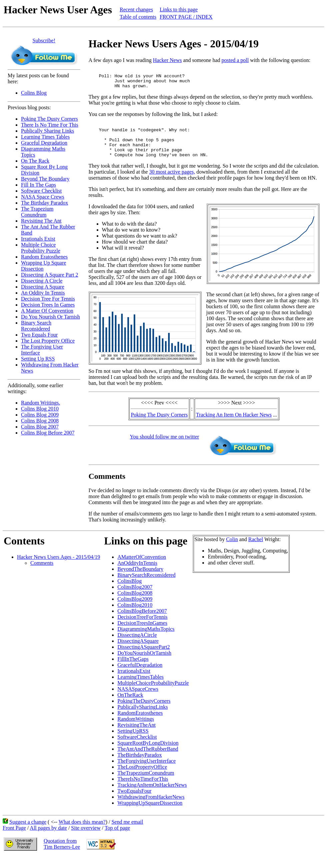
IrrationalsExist (134, 682)
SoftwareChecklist (137, 748)
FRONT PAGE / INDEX (186, 17)
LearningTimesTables (140, 688)
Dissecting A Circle (42, 281)
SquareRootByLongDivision (148, 754)
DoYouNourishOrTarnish (144, 664)
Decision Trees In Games (48, 305)
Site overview (86, 839)
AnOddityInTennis (137, 574)
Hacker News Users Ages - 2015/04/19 (58, 568)
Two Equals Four (39, 335)
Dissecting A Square (43, 287)
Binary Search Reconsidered (36, 326)
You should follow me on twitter (164, 448)
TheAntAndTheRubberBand (148, 760)
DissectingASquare (138, 652)
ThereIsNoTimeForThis (143, 790)
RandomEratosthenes (140, 724)
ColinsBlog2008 (135, 604)
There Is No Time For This (50, 125)
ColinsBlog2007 (135, 598)
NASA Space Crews (43, 197)
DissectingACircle (137, 646)
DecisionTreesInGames (142, 634)
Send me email (127, 833)
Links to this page (179, 9)
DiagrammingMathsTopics (146, 640)
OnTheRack (130, 706)
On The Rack (35, 161)
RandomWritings (136, 730)
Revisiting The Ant (41, 221)
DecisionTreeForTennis (142, 628)
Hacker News (167, 60)
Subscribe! (44, 40)
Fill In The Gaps (38, 185)
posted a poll (235, 60)
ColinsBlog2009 (135, 610)
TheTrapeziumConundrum (146, 784)
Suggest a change (28, 833)
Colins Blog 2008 (40, 421)
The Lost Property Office (48, 341)
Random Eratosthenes (44, 257)
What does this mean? (82, 833)
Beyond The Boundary (45, 179)
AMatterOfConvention (142, 568)
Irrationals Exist (38, 239)
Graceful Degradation (44, 143)
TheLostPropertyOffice (142, 778)
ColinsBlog (129, 592)
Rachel (256, 550)
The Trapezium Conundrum (37, 212)
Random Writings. (40, 403)
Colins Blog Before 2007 (48, 433)
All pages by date (48, 839)
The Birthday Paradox (44, 203)
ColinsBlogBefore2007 (142, 622)
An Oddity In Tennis (43, 293)
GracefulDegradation (140, 676)
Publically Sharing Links (47, 131)
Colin (232, 550)
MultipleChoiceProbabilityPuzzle (153, 694)
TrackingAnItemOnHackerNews (152, 796)
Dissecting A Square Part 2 (50, 275)
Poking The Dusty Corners (49, 119)
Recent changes (136, 9)
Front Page (14, 839)
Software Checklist (41, 191)
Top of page (117, 839)
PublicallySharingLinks (142, 718)
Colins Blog (34, 93)
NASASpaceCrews (138, 700)
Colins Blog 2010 (40, 409)
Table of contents (138, 17)
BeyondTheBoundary (140, 580)
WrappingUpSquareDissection (150, 814)
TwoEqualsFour (134, 802)
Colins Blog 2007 (40, 427)
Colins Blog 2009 (40, 415)
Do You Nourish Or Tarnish (50, 317)
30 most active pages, (172, 183)
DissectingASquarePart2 (143, 658)
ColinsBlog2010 (135, 616)
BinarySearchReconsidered (146, 586)
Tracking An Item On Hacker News (234, 426)
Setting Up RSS (38, 359)
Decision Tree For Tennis (48, 299)
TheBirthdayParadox (139, 766)
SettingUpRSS (133, 742)
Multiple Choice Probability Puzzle (41, 248)
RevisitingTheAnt (136, 736)
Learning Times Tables (45, 137)
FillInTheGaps (133, 670)
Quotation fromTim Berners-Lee (62, 855)
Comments (42, 574)
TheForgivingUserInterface (146, 772)
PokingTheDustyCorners (144, 712)
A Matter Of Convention (47, 311)
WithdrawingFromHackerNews (151, 808)
